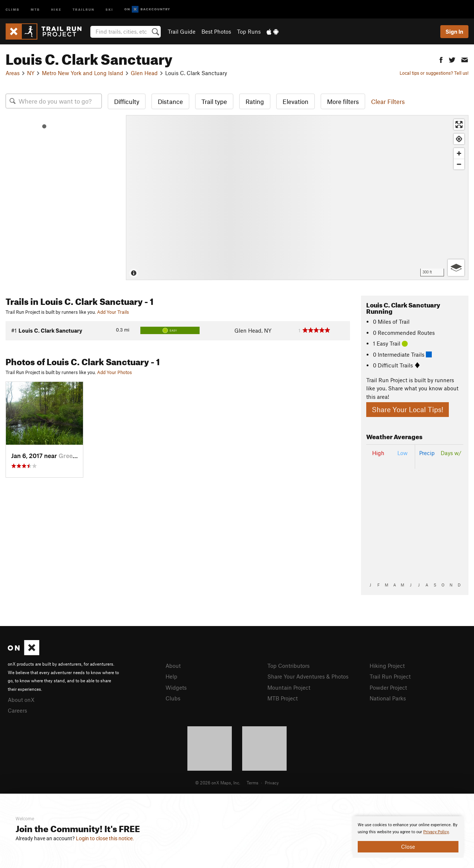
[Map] (297, 198)
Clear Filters (388, 101)
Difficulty (127, 101)
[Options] (456, 268)
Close (408, 847)
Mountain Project (289, 687)
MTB (35, 9)
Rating (255, 101)
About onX (21, 700)
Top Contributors (288, 666)
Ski (109, 9)
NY (31, 73)
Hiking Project (387, 666)
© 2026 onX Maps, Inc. (218, 783)
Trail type (214, 101)
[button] (441, 59)
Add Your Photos (114, 372)
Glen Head (144, 73)
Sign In (454, 31)
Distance (170, 101)
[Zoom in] (459, 153)
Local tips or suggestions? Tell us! (434, 73)
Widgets (176, 687)
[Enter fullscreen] (459, 125)
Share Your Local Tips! (408, 409)
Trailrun (84, 9)
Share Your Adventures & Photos (308, 676)
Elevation (296, 101)
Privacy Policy (436, 832)
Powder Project (388, 687)
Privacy (272, 783)
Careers (17, 710)
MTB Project (283, 698)
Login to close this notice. (105, 838)
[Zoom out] (459, 164)
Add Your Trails (113, 312)
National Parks (388, 698)
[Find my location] (459, 139)
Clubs (173, 698)
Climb (13, 9)
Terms (253, 783)
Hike (56, 9)
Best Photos (216, 31)
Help (171, 676)
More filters (343, 101)
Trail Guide (182, 31)
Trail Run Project (390, 676)
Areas (13, 73)
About (173, 666)
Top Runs (249, 31)
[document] (408, 837)
